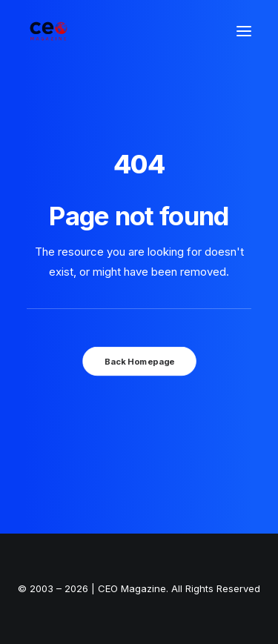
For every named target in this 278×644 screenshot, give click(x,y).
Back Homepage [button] (139, 361)
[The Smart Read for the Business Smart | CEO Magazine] (49, 31)
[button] (244, 31)
